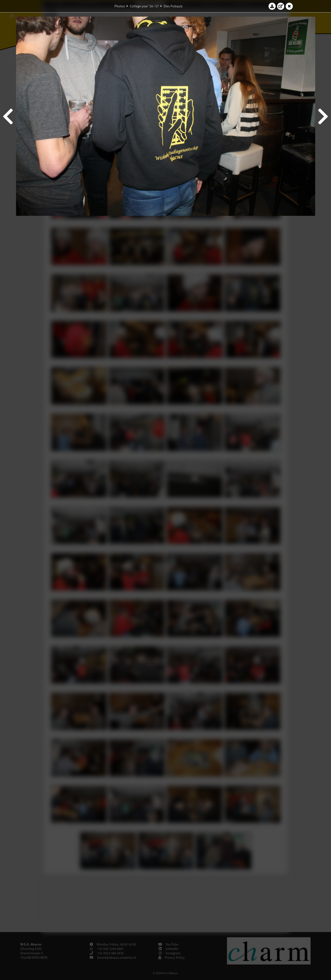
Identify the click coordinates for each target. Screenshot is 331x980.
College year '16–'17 (144, 6)
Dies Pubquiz (173, 6)
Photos (120, 6)
